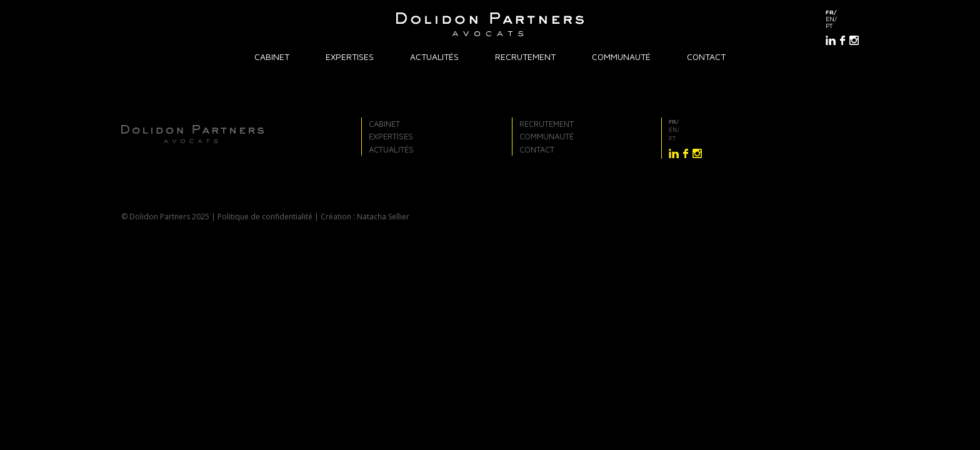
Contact (706, 57)
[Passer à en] (842, 19)
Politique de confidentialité (265, 217)
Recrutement (525, 57)
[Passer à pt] (842, 26)
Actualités (434, 57)
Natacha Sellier (383, 217)
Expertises (350, 57)
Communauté (621, 57)
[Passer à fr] (842, 12)
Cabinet (272, 57)
